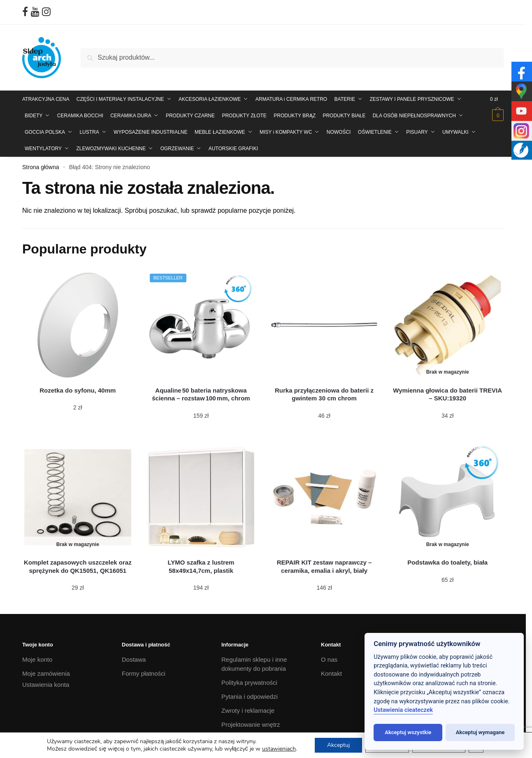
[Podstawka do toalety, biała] (448, 497)
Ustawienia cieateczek (403, 710)
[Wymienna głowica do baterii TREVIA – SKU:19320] (448, 325)
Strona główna (41, 167)
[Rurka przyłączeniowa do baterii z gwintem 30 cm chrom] (324, 325)
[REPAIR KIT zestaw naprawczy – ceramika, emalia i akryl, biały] (324, 497)
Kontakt (331, 673)
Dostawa (134, 659)
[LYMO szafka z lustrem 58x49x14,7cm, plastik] (201, 497)
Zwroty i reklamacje (248, 710)
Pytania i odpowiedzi (250, 696)
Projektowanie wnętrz (251, 724)
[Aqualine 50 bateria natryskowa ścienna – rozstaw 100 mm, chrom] (201, 325)
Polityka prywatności (249, 682)
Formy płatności (144, 673)
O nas (329, 659)
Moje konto (37, 659)
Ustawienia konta (46, 685)
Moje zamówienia (46, 673)
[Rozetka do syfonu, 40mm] (78, 325)
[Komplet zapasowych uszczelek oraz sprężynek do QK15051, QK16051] (78, 497)
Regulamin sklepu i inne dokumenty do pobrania (254, 664)
